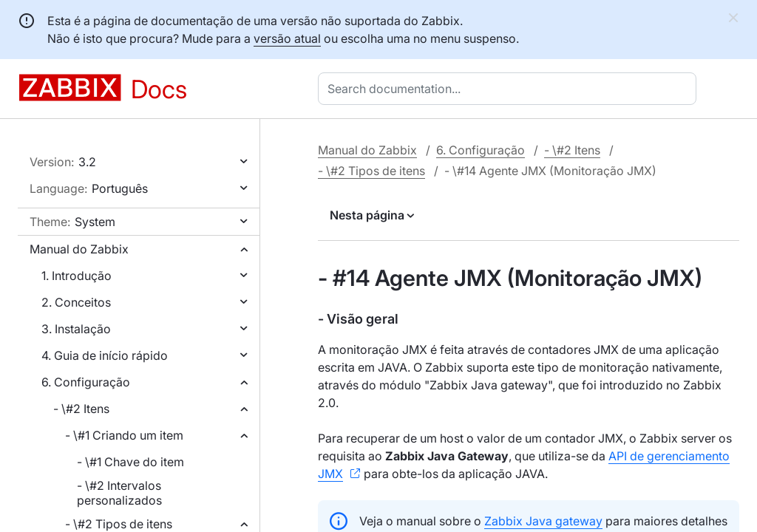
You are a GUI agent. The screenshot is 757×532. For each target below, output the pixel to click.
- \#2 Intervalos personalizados (119, 493)
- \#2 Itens (81, 409)
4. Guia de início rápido (105, 355)
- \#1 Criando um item (124, 435)
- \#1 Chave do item (130, 462)
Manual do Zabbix (79, 249)
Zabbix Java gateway (543, 521)
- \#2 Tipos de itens (119, 524)
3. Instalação (76, 329)
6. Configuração (86, 382)
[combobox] (510, 89)
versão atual (287, 38)
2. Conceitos (76, 302)
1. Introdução (77, 276)
